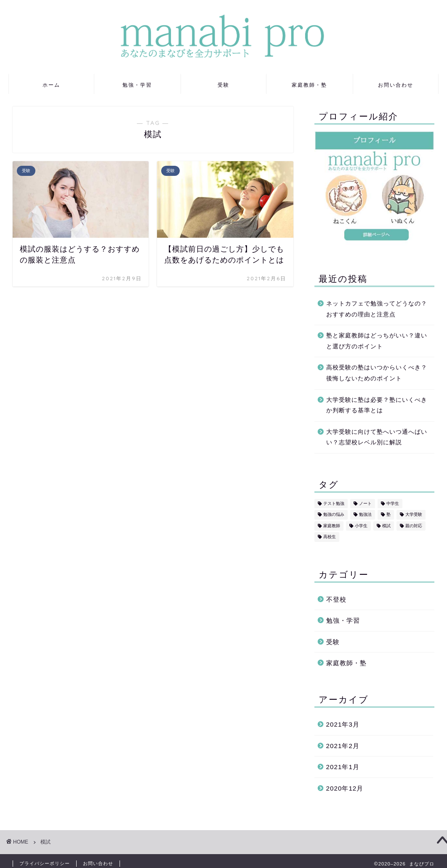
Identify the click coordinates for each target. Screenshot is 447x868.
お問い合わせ (396, 85)
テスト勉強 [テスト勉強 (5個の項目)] (334, 503)
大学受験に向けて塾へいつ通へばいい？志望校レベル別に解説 (377, 437)
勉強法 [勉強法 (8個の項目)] (365, 515)
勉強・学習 (137, 85)
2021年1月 (343, 767)
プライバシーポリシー (45, 863)
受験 (223, 85)
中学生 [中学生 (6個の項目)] (393, 503)
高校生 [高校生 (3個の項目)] (330, 537)
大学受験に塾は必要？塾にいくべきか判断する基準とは (377, 405)
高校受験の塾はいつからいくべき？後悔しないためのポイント (377, 373)
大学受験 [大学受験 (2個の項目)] (414, 515)
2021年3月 (343, 724)
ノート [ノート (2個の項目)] (365, 503)
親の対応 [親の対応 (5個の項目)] (414, 526)
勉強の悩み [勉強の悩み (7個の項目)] (334, 515)
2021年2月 (343, 746)
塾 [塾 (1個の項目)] (388, 515)
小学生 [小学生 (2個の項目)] (361, 526)
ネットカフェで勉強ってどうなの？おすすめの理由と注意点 (377, 309)
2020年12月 (345, 788)
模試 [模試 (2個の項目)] (386, 526)
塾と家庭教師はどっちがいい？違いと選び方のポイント (377, 341)
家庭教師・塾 (309, 85)
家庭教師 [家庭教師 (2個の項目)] (332, 526)
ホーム (51, 85)
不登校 (336, 599)
